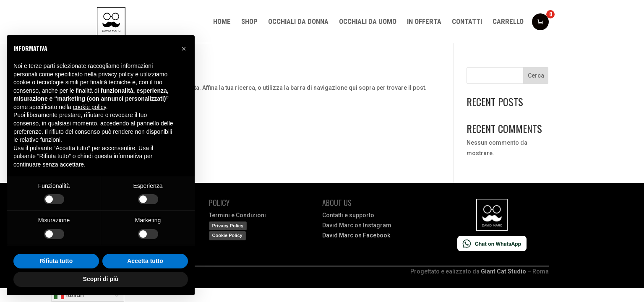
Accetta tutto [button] (145, 261)
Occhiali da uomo (368, 22)
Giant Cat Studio (503, 271)
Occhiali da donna (298, 22)
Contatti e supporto (348, 215)
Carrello (508, 22)
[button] (184, 49)
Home (222, 22)
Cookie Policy (227, 235)
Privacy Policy (228, 226)
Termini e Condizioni (237, 215)
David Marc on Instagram (357, 225)
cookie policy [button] (90, 107)
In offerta (424, 22)
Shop (249, 22)
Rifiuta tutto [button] (56, 261)
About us (337, 203)
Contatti (467, 22)
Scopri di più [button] (101, 279)
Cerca (536, 75)
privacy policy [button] (116, 74)
